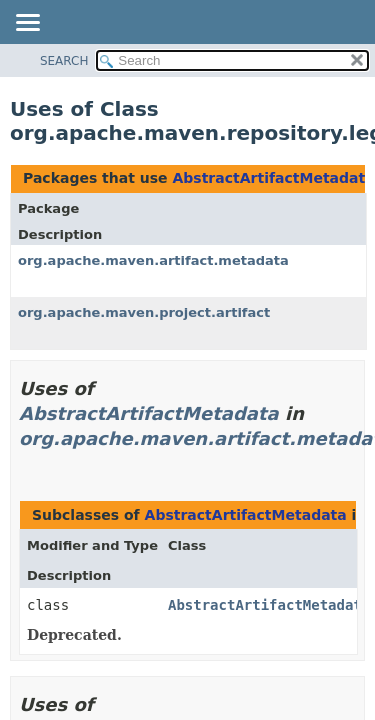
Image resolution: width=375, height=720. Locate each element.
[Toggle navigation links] (27, 24)
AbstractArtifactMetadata (273, 178)
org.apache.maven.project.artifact (144, 312)
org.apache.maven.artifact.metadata (153, 260)
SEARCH (64, 61)
